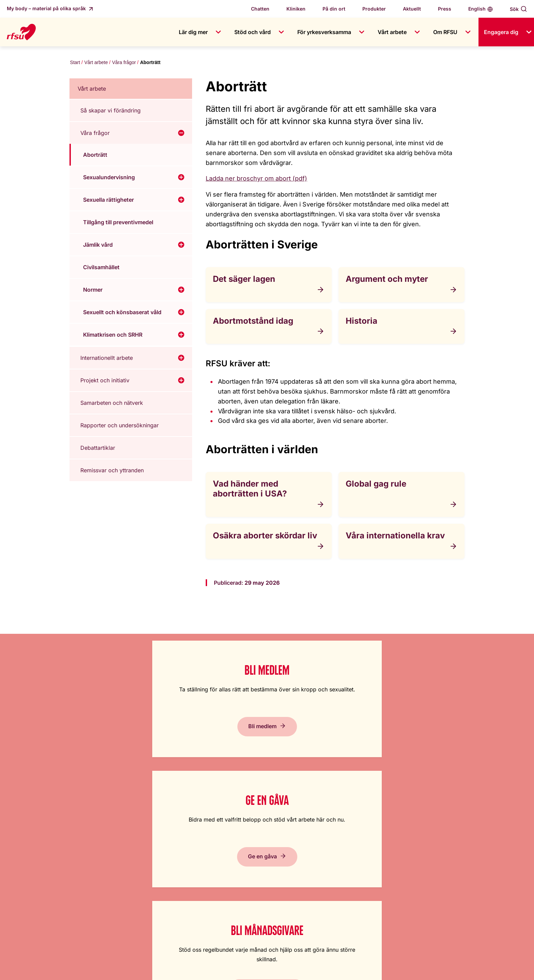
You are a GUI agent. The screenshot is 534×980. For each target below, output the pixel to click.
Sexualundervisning (109, 179)
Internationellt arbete (107, 359)
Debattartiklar (98, 449)
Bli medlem (84, 739)
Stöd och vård (253, 32)
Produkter (374, 9)
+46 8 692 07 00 (244, 922)
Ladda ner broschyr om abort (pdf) (256, 180)
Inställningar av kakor (444, 970)
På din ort (334, 9)
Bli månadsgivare (322, 739)
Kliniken (296, 9)
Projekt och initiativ (105, 382)
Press (445, 9)
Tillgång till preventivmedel (118, 224)
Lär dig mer (193, 32)
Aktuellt (412, 9)
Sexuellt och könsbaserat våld (122, 313)
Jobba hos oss (224, 841)
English (477, 9)
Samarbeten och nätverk (112, 404)
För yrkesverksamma (324, 32)
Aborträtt (95, 156)
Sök (514, 9)
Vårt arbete (392, 32)
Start (75, 63)
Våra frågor (123, 63)
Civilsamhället (101, 269)
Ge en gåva (203, 739)
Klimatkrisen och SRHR (113, 336)
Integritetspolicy (340, 882)
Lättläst (328, 827)
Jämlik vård (98, 246)
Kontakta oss (222, 854)
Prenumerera (441, 739)
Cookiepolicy (336, 868)
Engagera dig (501, 32)
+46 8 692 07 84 (244, 943)
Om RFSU (445, 32)
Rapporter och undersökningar (120, 427)
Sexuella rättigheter (108, 201)
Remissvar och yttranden (112, 472)
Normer (93, 291)
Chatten (260, 9)
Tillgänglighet (336, 854)
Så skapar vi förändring (111, 112)
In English (331, 841)
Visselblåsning (224, 882)
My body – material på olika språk (47, 8)
